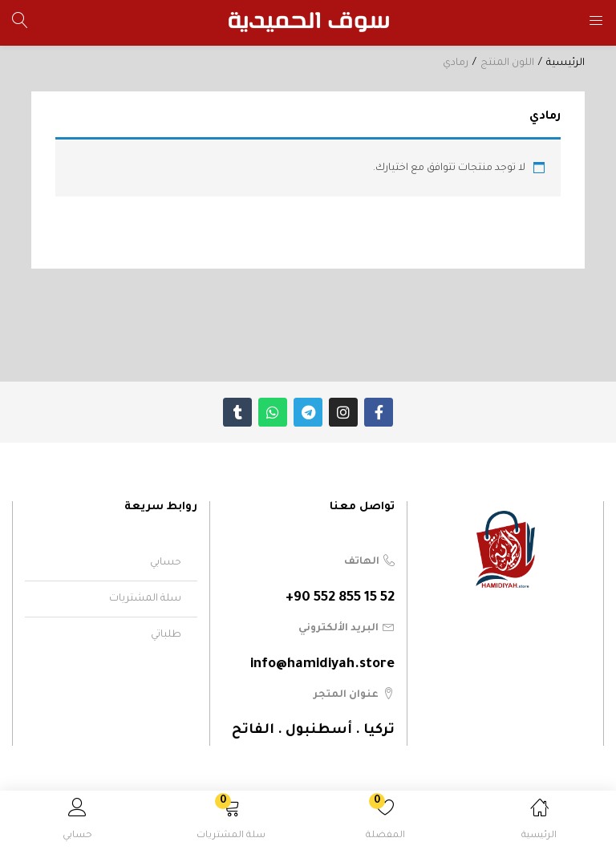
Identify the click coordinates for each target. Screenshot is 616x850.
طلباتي (166, 635)
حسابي (166, 563)
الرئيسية (565, 63)
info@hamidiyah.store (322, 665)
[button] (231, 823)
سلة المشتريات (145, 599)
